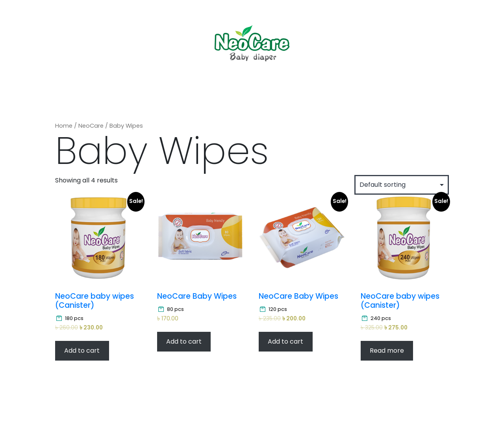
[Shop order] (402, 185)
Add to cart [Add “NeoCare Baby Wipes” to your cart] (184, 341)
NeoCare (91, 126)
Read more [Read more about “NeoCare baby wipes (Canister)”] (387, 351)
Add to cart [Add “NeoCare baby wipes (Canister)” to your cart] (82, 351)
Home (64, 126)
